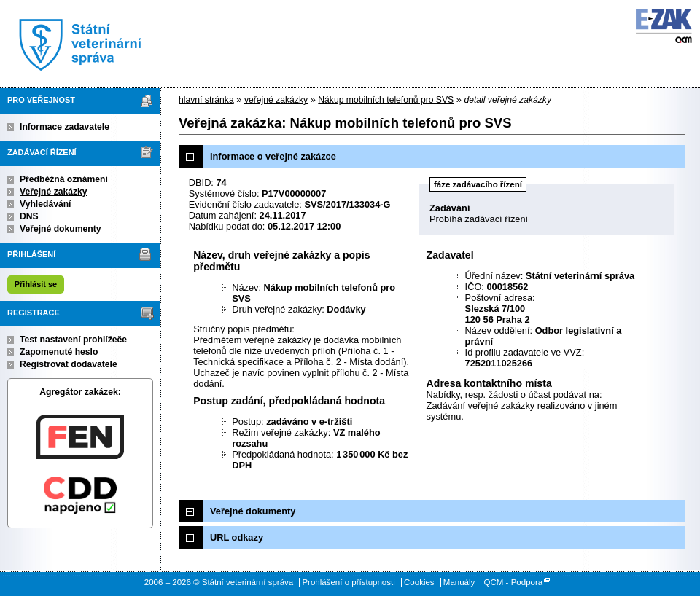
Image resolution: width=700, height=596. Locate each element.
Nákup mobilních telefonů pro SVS (386, 100)
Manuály (459, 582)
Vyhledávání (46, 204)
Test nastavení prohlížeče (73, 340)
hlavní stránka (206, 100)
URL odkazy (237, 537)
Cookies (419, 582)
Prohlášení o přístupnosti (348, 582)
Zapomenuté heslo (59, 352)
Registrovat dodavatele (69, 364)
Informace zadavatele (65, 127)
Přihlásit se (36, 284)
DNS (29, 216)
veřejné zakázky (276, 100)
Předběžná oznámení (64, 179)
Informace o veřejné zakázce (273, 156)
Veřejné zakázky (54, 192)
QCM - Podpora (514, 582)
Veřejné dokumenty (60, 229)
